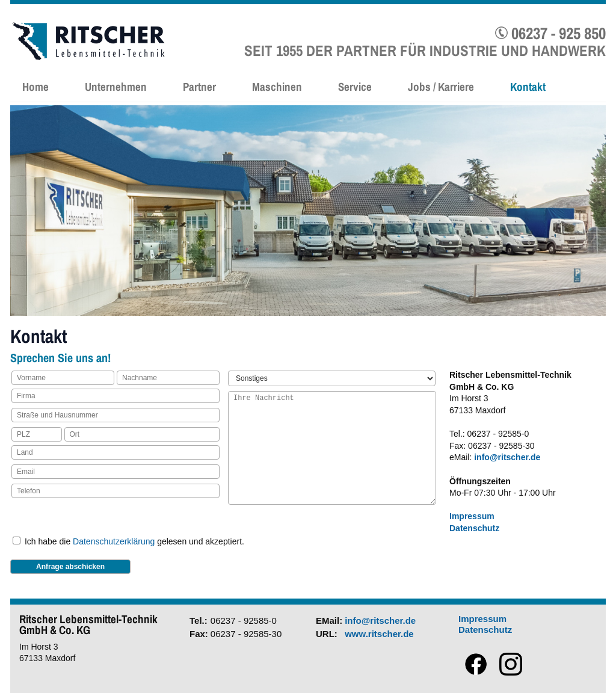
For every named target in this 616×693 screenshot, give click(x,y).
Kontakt (528, 87)
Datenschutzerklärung (114, 541)
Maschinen (277, 87)
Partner (199, 87)
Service (355, 87)
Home (35, 87)
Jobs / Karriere (441, 87)
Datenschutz (474, 528)
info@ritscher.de (507, 457)
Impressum (472, 516)
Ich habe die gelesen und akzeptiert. (134, 541)
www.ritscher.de (379, 634)
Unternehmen (116, 87)
